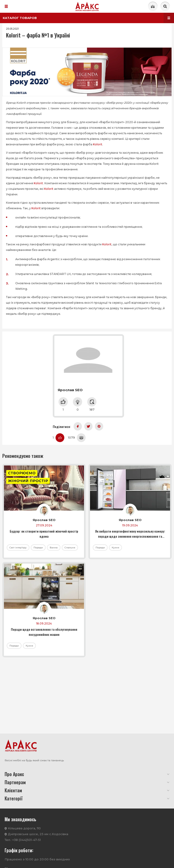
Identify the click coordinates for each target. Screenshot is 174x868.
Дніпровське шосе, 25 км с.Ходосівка (38, 834)
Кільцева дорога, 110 (24, 828)
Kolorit (98, 144)
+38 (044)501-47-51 (26, 840)
